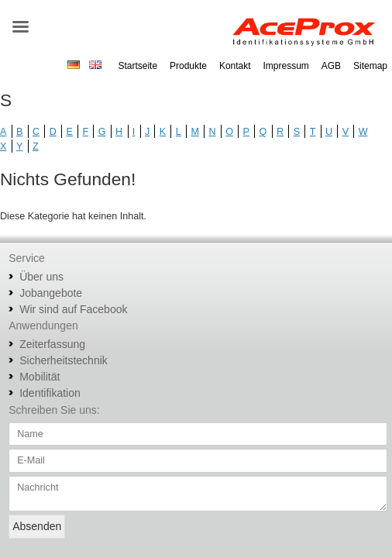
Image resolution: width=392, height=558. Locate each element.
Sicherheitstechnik (64, 360)
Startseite (138, 66)
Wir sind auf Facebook (73, 309)
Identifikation (50, 393)
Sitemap (370, 66)
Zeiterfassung (52, 344)
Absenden (37, 526)
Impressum (286, 66)
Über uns (41, 277)
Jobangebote (51, 293)
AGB (331, 66)
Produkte (188, 66)
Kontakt (235, 66)
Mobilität (40, 377)
